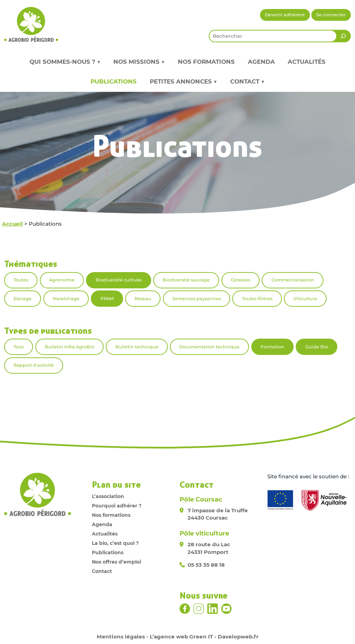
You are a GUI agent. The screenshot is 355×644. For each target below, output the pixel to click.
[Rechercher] (343, 36)
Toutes (21, 280)
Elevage (23, 299)
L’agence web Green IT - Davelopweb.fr (204, 637)
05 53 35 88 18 (206, 565)
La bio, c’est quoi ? (115, 543)
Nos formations (206, 62)
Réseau (143, 299)
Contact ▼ (247, 81)
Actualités (307, 62)
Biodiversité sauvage (186, 280)
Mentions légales (121, 637)
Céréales (241, 280)
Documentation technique (209, 347)
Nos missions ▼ (139, 62)
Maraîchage (66, 299)
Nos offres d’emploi (116, 562)
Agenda (261, 62)
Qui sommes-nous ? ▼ (65, 62)
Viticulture (305, 299)
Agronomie (62, 280)
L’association (108, 496)
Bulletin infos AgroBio (70, 347)
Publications (114, 81)
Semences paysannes (197, 299)
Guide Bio (317, 347)
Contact (102, 571)
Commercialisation (293, 280)
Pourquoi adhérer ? (117, 506)
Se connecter (331, 15)
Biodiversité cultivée (119, 280)
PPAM (107, 299)
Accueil (12, 224)
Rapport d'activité (34, 365)
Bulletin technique (137, 347)
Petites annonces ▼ (183, 81)
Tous (19, 347)
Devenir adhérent (285, 15)
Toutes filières (257, 299)
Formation (272, 347)
